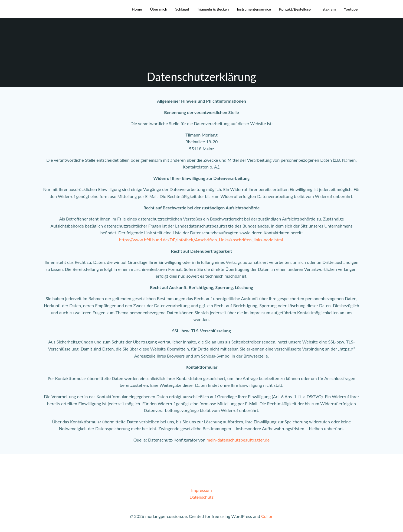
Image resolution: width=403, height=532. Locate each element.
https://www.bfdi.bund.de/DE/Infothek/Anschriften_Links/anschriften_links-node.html (201, 240)
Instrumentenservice (254, 9)
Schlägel (182, 9)
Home (137, 9)
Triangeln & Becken (213, 9)
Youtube (351, 9)
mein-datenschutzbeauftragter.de (238, 440)
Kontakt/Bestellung (295, 9)
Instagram (327, 9)
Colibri (267, 516)
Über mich (158, 9)
